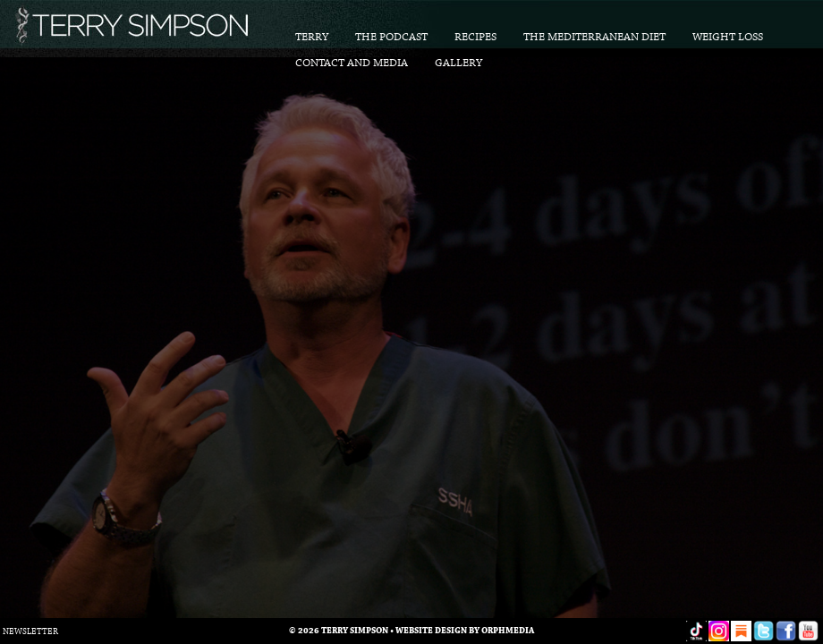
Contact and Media (352, 63)
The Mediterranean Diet (594, 37)
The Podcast (391, 37)
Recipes (475, 37)
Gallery (458, 63)
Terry (312, 37)
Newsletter (30, 632)
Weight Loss (728, 37)
